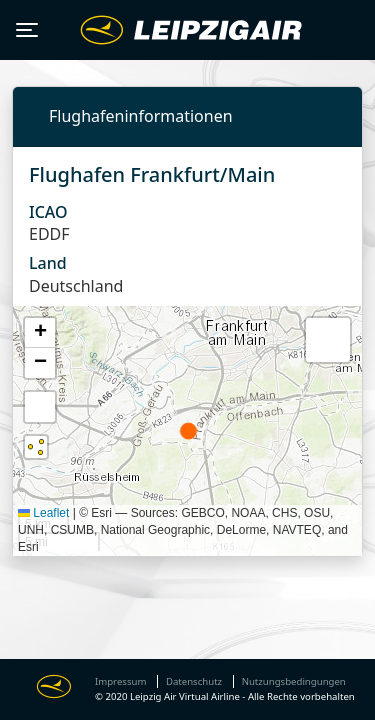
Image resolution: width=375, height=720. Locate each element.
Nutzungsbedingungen (294, 681)
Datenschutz (194, 681)
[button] (40, 333)
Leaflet (43, 513)
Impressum (120, 681)
